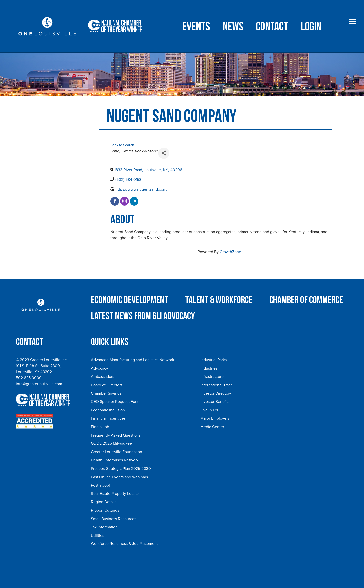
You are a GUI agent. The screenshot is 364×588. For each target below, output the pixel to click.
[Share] (164, 153)
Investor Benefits (215, 402)
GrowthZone (230, 252)
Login (311, 27)
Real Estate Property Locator (115, 494)
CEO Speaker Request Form (115, 402)
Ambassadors (103, 377)
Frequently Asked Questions (116, 435)
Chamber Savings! (107, 393)
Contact (272, 27)
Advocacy (100, 368)
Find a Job (100, 427)
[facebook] (115, 201)
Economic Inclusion (108, 410)
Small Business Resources (114, 519)
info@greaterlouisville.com (39, 384)
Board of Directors (107, 385)
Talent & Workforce (219, 300)
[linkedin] (134, 201)
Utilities (98, 536)
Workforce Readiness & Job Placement (124, 544)
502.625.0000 (29, 378)
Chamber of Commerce (306, 300)
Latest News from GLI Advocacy (143, 316)
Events (196, 27)
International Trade (217, 385)
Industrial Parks (213, 360)
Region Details (104, 502)
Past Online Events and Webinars (119, 477)
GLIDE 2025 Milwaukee (111, 443)
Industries (209, 368)
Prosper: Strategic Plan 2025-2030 (121, 469)
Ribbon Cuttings (105, 510)
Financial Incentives (108, 418)
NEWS (233, 27)
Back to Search (122, 145)
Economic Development (130, 300)
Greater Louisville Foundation (117, 452)
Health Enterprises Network (115, 460)
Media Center (212, 427)
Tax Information (104, 527)
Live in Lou (210, 410)
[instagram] (124, 201)
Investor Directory (216, 393)
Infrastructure (212, 377)
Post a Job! (100, 485)
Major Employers (215, 418)
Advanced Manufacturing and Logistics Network (133, 360)
